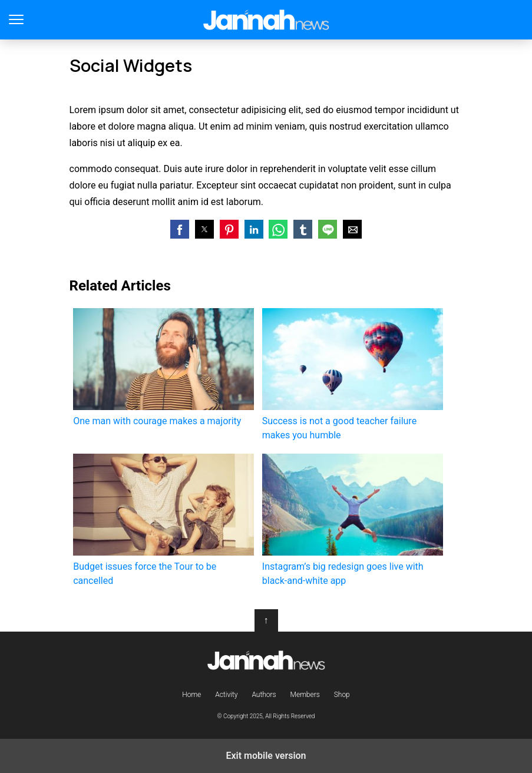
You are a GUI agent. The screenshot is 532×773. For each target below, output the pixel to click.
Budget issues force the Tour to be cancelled (163, 520)
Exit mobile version (266, 756)
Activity (226, 695)
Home (191, 695)
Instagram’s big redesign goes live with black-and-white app (353, 520)
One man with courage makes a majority (163, 367)
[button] (180, 229)
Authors (264, 695)
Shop (342, 695)
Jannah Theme (266, 20)
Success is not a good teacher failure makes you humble (353, 374)
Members (305, 695)
